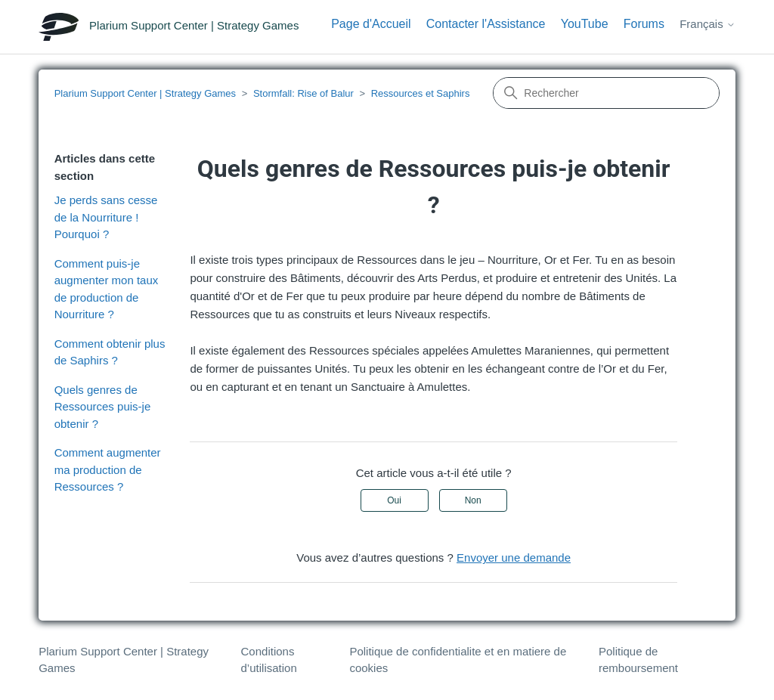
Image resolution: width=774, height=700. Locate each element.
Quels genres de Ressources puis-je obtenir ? (103, 407)
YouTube (585, 24)
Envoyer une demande (514, 558)
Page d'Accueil (371, 24)
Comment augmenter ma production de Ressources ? (108, 469)
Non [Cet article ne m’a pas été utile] (473, 500)
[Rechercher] (606, 93)
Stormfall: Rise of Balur (303, 93)
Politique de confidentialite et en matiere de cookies (458, 660)
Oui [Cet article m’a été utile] (394, 500)
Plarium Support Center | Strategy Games (145, 93)
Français (707, 24)
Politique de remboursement (638, 660)
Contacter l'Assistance (486, 24)
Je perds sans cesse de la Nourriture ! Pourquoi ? (106, 217)
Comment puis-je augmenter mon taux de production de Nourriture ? (107, 289)
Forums (644, 24)
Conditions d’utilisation (269, 660)
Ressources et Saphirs (421, 93)
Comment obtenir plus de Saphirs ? (110, 352)
